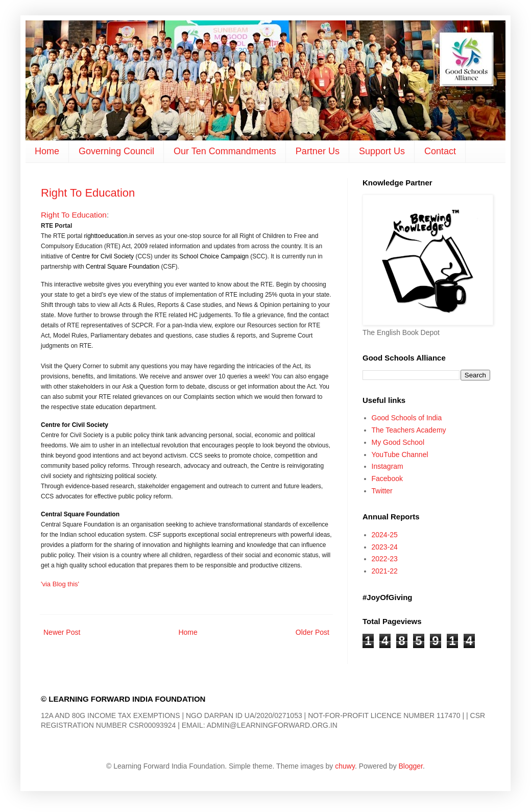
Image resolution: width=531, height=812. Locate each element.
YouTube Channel (400, 455)
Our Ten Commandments (225, 151)
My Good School (398, 442)
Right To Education (88, 193)
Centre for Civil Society (103, 256)
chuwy (345, 766)
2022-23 (385, 559)
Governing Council (116, 151)
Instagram (388, 466)
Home (47, 151)
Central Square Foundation (123, 267)
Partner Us (318, 151)
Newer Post (62, 632)
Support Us (382, 151)
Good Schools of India (407, 418)
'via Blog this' (60, 584)
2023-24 (385, 547)
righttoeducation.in (109, 236)
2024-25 (385, 535)
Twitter (382, 491)
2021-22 (385, 571)
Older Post (312, 632)
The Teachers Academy (409, 430)
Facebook (387, 479)
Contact (440, 151)
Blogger (411, 766)
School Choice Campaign (214, 256)
